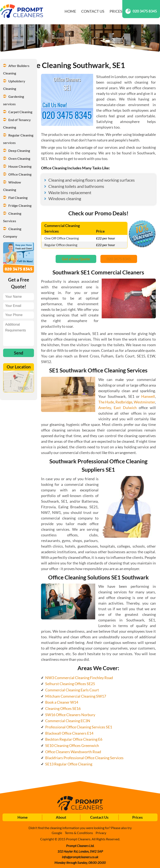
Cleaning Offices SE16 (63, 708)
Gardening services (14, 100)
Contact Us (93, 11)
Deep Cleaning (19, 151)
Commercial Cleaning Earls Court (72, 690)
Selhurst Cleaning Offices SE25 (70, 684)
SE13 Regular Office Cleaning (69, 764)
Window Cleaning (12, 186)
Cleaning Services (12, 217)
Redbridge (124, 402)
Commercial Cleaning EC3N (68, 721)
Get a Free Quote (76, 259)
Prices (116, 11)
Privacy (101, 833)
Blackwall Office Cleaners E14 (69, 733)
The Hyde (106, 402)
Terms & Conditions (79, 833)
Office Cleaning (20, 174)
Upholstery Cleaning (14, 85)
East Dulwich (125, 408)
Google (57, 833)
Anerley (105, 408)
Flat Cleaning (18, 198)
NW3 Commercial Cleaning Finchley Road (79, 678)
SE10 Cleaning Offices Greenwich (72, 745)
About (61, 817)
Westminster (144, 402)
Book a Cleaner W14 (62, 702)
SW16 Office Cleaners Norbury (70, 715)
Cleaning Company (12, 232)
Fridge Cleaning (20, 205)
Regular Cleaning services (19, 139)
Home (70, 11)
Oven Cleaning (19, 158)
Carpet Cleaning (20, 112)
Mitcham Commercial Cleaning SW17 (76, 696)
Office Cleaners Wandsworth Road (73, 752)
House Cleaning (20, 166)
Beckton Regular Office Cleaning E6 (74, 739)
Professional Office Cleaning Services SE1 (79, 727)
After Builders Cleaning (17, 69)
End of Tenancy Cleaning (17, 123)
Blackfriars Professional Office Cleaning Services (84, 758)
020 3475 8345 (141, 11)
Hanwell (148, 396)
